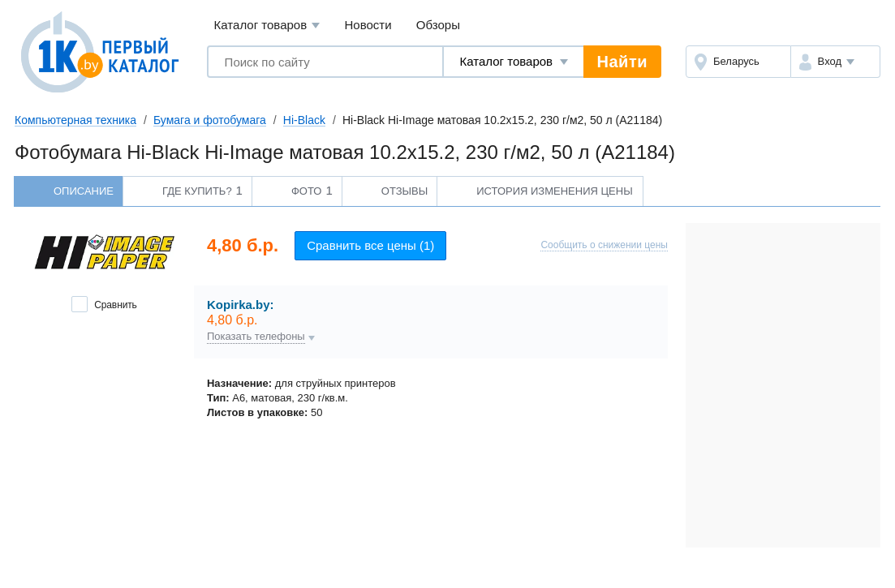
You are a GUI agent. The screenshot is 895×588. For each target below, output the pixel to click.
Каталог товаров (267, 26)
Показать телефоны (256, 337)
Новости (368, 25)
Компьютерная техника (75, 120)
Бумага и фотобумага (210, 120)
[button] (835, 62)
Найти (622, 62)
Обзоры (438, 25)
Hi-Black (304, 120)
